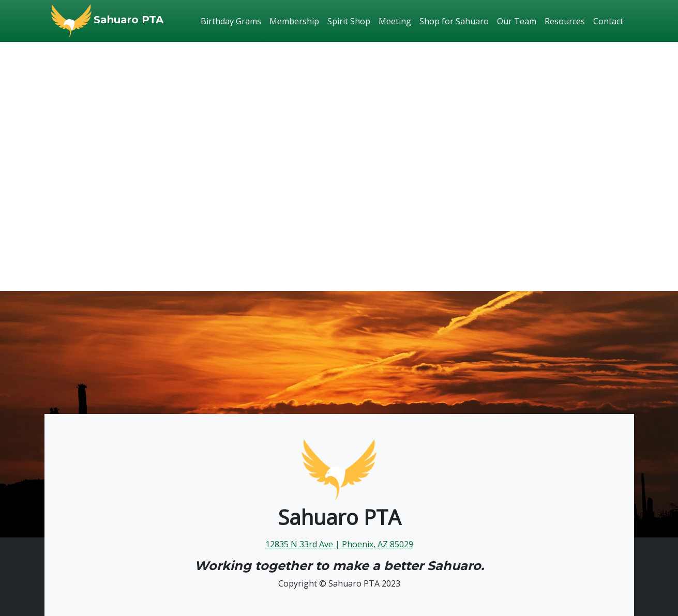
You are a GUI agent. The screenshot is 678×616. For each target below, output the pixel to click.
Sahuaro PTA (129, 20)
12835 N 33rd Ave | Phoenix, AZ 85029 (339, 544)
